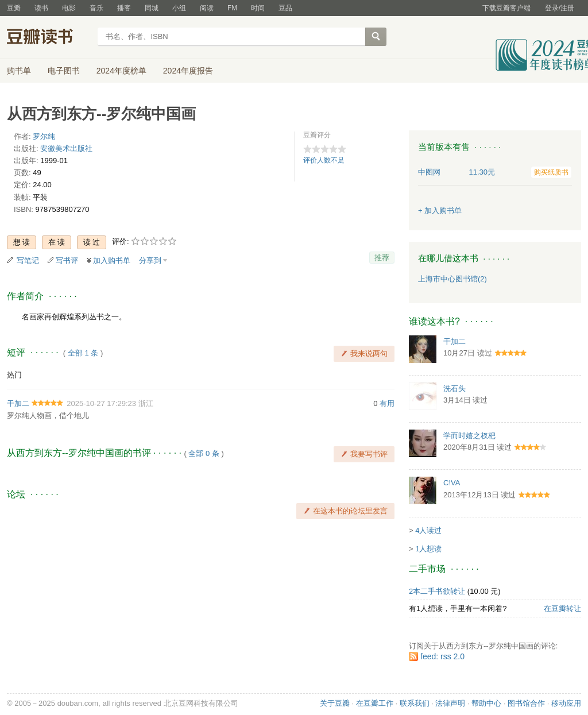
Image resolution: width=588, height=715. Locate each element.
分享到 (150, 260)
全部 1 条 (83, 353)
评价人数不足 (324, 160)
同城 (152, 8)
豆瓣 (14, 8)
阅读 (207, 8)
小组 (179, 8)
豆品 (285, 8)
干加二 (18, 403)
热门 (14, 375)
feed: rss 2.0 (442, 656)
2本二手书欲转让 (437, 591)
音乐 (96, 8)
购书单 (19, 71)
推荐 (382, 258)
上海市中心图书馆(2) (452, 279)
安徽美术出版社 (66, 148)
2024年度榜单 (121, 71)
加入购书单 (112, 260)
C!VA (452, 483)
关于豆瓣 (335, 703)
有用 (387, 403)
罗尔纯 (44, 136)
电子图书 (64, 71)
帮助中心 (486, 703)
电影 (69, 8)
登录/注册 (560, 8)
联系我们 (415, 703)
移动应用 (566, 703)
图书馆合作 (526, 703)
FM (232, 8)
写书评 (67, 260)
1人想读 (428, 549)
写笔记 (28, 260)
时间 (258, 8)
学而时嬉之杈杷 (469, 436)
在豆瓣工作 (375, 703)
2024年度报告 (188, 71)
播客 (124, 8)
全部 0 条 (204, 453)
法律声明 (450, 703)
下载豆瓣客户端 (506, 8)
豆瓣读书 (49, 38)
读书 (41, 8)
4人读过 (428, 530)
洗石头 (454, 389)
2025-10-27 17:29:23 (101, 403)
